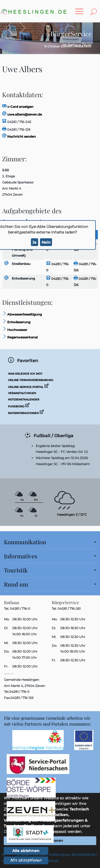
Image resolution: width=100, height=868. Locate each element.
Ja (34, 242)
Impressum (26, 861)
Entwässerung (23, 278)
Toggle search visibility (95, 9)
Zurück (12, 28)
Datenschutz (48, 861)
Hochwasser (15, 330)
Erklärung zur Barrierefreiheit (72, 855)
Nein (46, 242)
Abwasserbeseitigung (22, 314)
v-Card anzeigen (18, 107)
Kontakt (40, 855)
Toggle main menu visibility (81, 9)
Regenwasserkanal (20, 337)
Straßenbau (21, 264)
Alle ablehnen (26, 851)
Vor (20, 28)
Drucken (24, 855)
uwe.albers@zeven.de (22, 114)
